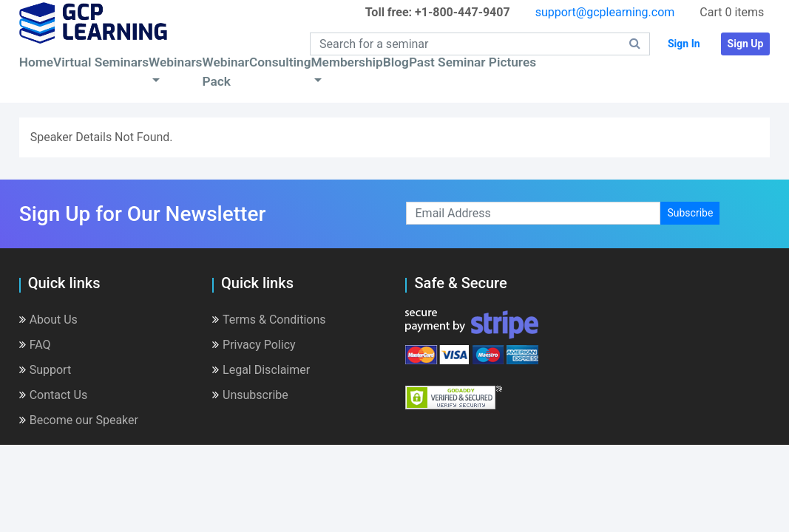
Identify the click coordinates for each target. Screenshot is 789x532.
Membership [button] (347, 62)
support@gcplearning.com (605, 12)
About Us (48, 320)
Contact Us (54, 395)
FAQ (35, 345)
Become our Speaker (79, 420)
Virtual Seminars (101, 62)
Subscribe (690, 213)
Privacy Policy (254, 345)
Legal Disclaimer (261, 370)
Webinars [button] (175, 62)
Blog (396, 62)
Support (45, 370)
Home (36, 62)
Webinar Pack (226, 72)
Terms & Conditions (269, 320)
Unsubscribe (250, 395)
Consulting (280, 62)
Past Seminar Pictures (473, 62)
